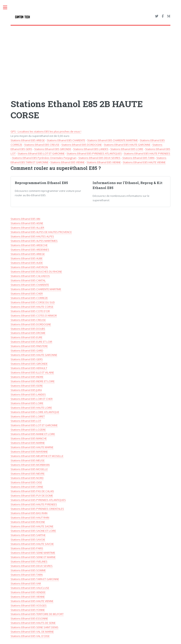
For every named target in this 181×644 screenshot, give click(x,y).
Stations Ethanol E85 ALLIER (27, 228)
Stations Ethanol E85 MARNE (28, 443)
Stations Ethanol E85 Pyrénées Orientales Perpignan (44, 158)
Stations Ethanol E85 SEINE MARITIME (33, 553)
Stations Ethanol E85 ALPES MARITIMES (34, 241)
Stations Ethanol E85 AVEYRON (29, 267)
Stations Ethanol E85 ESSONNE (29, 618)
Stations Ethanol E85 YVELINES (29, 561)
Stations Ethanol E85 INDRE (27, 377)
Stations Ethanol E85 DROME (28, 333)
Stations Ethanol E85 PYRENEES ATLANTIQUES (94, 153)
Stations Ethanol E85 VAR (26, 583)
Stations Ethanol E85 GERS (27, 359)
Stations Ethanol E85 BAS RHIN (29, 513)
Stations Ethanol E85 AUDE (27, 263)
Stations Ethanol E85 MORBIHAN (30, 465)
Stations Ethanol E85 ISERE (27, 386)
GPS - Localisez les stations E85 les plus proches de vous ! (46, 131)
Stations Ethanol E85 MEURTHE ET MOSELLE (37, 456)
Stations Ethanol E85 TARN (138, 158)
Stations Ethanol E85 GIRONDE (53, 149)
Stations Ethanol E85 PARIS (27, 548)
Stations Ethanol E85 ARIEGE (28, 140)
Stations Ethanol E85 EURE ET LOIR (31, 342)
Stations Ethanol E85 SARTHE (28, 535)
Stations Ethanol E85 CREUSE (42, 145)
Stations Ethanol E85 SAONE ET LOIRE (33, 531)
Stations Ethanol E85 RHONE (28, 522)
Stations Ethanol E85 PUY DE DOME (32, 496)
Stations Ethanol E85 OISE (26, 482)
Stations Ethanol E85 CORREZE (29, 298)
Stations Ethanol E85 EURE (26, 337)
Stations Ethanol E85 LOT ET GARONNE (41, 153)
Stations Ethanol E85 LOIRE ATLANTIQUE (35, 412)
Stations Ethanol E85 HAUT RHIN (30, 518)
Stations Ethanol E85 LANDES (91, 149)
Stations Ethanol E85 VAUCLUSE (30, 588)
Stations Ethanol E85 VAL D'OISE (30, 636)
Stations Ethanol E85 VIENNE (67, 162)
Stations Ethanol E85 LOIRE (127, 149)
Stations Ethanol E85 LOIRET (28, 416)
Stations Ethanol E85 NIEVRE (28, 474)
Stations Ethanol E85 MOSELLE (29, 469)
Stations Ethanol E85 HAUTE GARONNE (127, 145)
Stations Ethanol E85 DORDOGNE (82, 145)
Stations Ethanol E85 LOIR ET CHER (32, 399)
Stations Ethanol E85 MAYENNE (29, 452)
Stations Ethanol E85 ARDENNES (30, 250)
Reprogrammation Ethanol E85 (41, 183)
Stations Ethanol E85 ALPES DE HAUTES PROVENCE (41, 232)
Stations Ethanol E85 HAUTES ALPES (32, 236)
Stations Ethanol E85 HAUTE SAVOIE (32, 544)
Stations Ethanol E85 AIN (25, 219)
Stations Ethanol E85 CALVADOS (30, 276)
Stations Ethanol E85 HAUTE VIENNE (144, 162)
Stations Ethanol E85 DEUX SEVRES (99, 158)
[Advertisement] (91, 58)
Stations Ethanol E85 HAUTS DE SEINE (33, 623)
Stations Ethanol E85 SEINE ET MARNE (33, 557)
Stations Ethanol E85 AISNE (27, 223)
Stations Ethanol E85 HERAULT (29, 368)
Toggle (7, 7)
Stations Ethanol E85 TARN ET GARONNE (35, 579)
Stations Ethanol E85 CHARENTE (66, 140)
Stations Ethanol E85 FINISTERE (29, 346)
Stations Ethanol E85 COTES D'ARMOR (34, 316)
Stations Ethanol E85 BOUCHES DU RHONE (36, 272)
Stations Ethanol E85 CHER (27, 294)
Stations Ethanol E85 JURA (26, 390)
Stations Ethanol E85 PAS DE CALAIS (32, 491)
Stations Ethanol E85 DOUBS (28, 329)
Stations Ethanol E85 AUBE (27, 258)
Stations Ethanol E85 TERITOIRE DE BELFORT (37, 614)
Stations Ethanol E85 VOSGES (29, 605)
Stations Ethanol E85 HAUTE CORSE (32, 307)
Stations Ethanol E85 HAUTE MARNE (32, 447)
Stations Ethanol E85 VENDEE (28, 592)
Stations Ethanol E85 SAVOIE (28, 539)
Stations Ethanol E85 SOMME (28, 570)
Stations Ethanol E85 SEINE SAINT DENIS (34, 627)
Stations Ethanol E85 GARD (27, 350)
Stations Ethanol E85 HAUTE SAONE (32, 526)
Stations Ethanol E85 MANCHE (29, 438)
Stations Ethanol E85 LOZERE (28, 430)
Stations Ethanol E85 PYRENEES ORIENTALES (37, 509)
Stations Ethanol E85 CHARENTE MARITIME (112, 140)
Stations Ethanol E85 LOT (26, 421)
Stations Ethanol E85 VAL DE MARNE (32, 632)
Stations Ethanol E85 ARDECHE (29, 245)
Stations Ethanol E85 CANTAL (28, 280)
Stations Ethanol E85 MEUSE (28, 460)
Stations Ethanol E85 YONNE (28, 610)
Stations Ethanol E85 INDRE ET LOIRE (33, 381)
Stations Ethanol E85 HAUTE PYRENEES (147, 153)
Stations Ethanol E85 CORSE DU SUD (33, 302)
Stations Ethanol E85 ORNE (27, 487)
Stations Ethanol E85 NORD (27, 478)
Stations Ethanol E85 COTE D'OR (30, 311)
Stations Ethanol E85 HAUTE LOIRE (31, 408)
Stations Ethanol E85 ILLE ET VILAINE (32, 372)
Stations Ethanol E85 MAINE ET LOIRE (33, 434)
